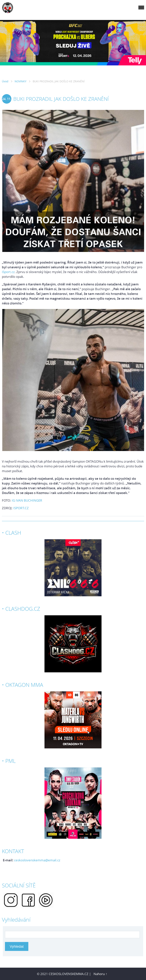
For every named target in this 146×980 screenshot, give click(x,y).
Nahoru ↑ (100, 974)
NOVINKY (21, 81)
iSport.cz (8, 272)
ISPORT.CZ (21, 508)
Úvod (5, 81)
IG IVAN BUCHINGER (27, 500)
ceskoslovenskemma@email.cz (37, 860)
